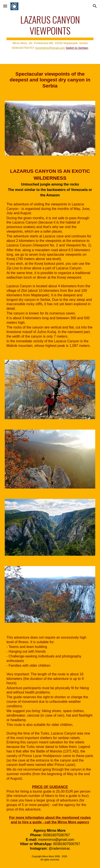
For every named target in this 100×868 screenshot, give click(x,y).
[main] (50, 32)
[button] (5, 6)
